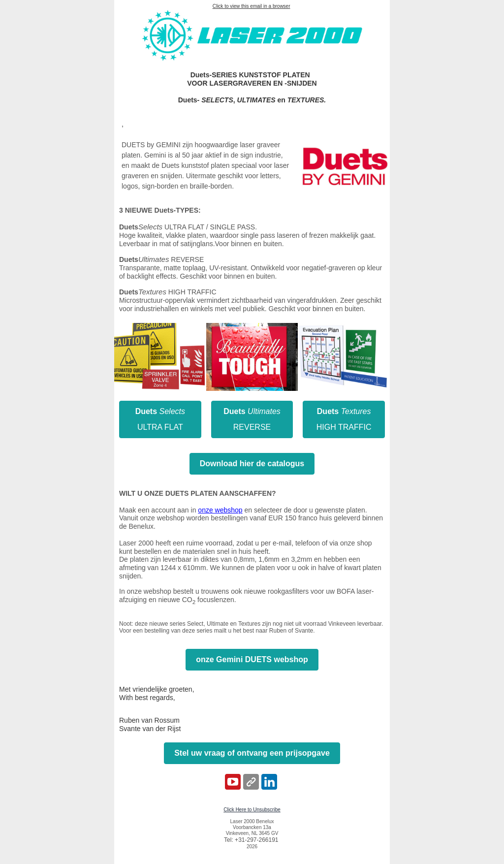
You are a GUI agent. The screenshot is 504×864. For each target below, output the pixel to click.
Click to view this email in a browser (252, 6)
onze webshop (220, 510)
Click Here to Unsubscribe (252, 810)
